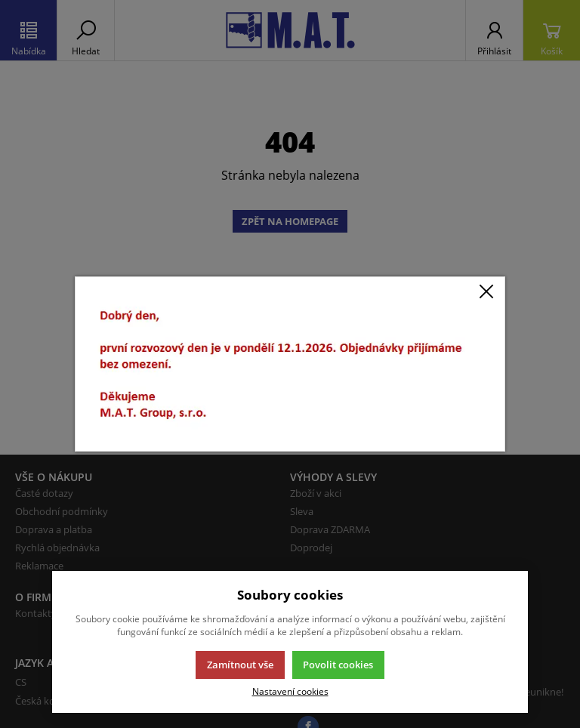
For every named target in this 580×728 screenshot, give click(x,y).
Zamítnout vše (240, 665)
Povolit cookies (338, 665)
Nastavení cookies (290, 691)
